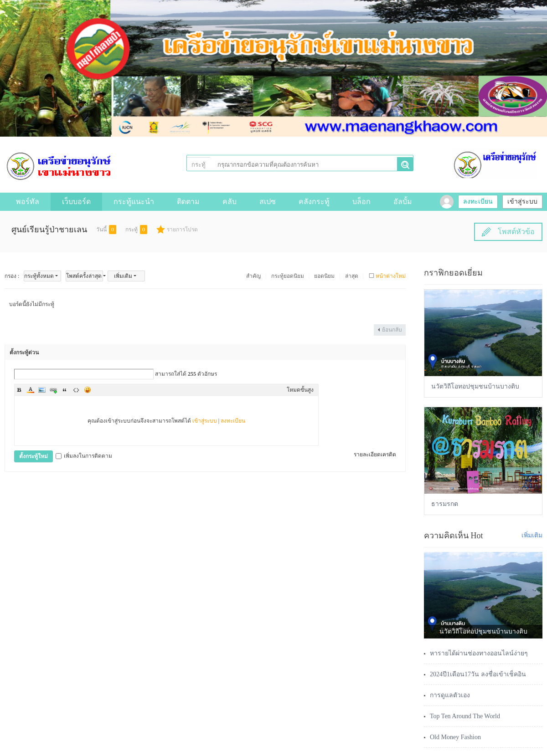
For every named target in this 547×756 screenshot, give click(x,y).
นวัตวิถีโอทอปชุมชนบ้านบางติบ (475, 386)
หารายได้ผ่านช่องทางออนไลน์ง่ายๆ (479, 653)
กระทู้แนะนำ (134, 202)
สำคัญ (253, 276)
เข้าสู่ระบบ (522, 202)
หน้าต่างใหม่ (391, 276)
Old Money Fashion (455, 737)
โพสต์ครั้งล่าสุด (84, 276)
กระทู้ (199, 165)
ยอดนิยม (324, 276)
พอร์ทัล (28, 202)
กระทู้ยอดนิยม (288, 276)
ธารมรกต (445, 504)
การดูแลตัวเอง (450, 695)
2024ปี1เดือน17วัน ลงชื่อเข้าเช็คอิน (478, 674)
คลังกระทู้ (314, 202)
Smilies (88, 390)
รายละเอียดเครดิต (375, 455)
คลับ (230, 202)
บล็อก (361, 202)
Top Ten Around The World (465, 716)
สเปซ (268, 202)
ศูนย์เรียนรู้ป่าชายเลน (49, 230)
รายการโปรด (182, 230)
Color (31, 390)
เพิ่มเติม (123, 276)
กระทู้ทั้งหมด (39, 276)
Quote (65, 390)
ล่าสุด (352, 276)
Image (42, 390)
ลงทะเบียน (478, 202)
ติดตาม (188, 202)
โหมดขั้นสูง (300, 390)
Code (76, 390)
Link (53, 390)
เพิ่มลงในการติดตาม (84, 456)
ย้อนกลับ (392, 330)
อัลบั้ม (403, 202)
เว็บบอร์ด (76, 202)
